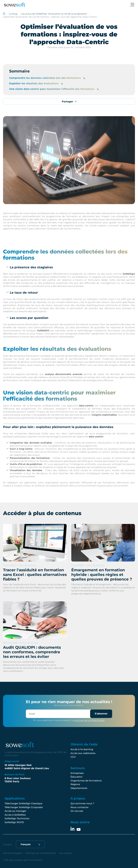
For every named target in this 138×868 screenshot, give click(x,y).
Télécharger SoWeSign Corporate (24, 807)
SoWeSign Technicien (17, 818)
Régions (75, 784)
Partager (69, 102)
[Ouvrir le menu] (132, 5)
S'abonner (101, 714)
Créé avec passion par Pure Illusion (23, 860)
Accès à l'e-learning (82, 749)
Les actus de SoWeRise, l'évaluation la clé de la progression (54, 14)
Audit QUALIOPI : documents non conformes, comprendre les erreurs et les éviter (32, 652)
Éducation (76, 777)
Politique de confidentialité (41, 853)
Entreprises (77, 773)
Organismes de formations (86, 781)
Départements (79, 788)
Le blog (13, 14)
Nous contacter (80, 807)
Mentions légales (13, 853)
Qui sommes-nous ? (82, 803)
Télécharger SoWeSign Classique (23, 803)
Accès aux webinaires (83, 753)
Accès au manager (15, 811)
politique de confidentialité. (89, 720)
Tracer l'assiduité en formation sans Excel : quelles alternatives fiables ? (35, 575)
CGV (73, 757)
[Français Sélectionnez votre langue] (30, 844)
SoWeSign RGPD (14, 822)
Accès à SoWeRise (15, 815)
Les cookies (65, 853)
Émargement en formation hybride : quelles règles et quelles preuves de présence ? (102, 575)
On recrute (77, 811)
